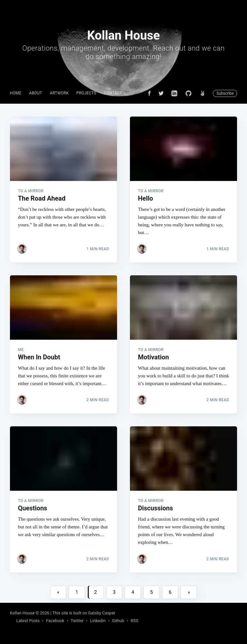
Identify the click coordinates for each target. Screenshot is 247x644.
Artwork (59, 93)
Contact (113, 93)
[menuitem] (16, 93)
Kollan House (22, 613)
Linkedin (98, 621)
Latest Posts (28, 621)
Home (16, 93)
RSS (134, 621)
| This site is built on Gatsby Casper (83, 613)
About (36, 93)
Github (118, 621)
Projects (87, 93)
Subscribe (225, 93)
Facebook (55, 621)
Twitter (77, 621)
